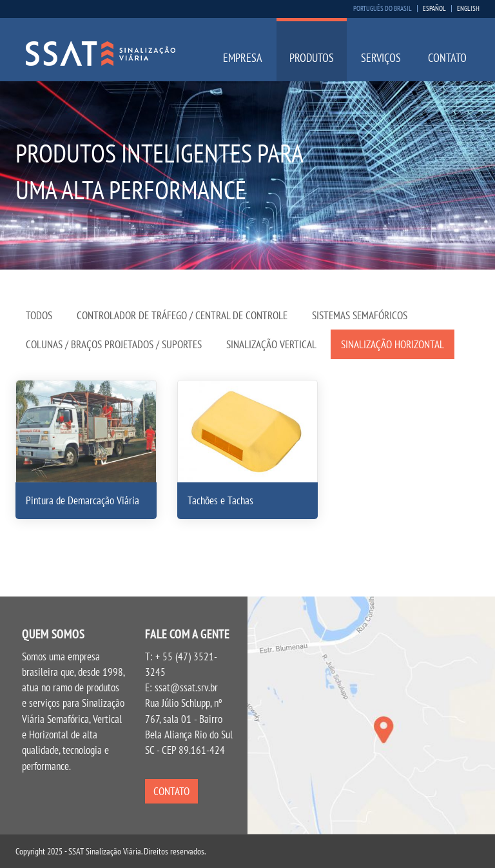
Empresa (243, 58)
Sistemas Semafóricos (360, 315)
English (468, 9)
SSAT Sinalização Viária (101, 54)
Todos (39, 315)
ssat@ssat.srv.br (186, 687)
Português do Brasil (383, 9)
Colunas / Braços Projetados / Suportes (114, 344)
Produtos (312, 58)
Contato (447, 58)
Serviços (381, 58)
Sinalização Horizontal (393, 344)
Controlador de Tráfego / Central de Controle (182, 315)
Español (434, 9)
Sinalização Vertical (271, 344)
